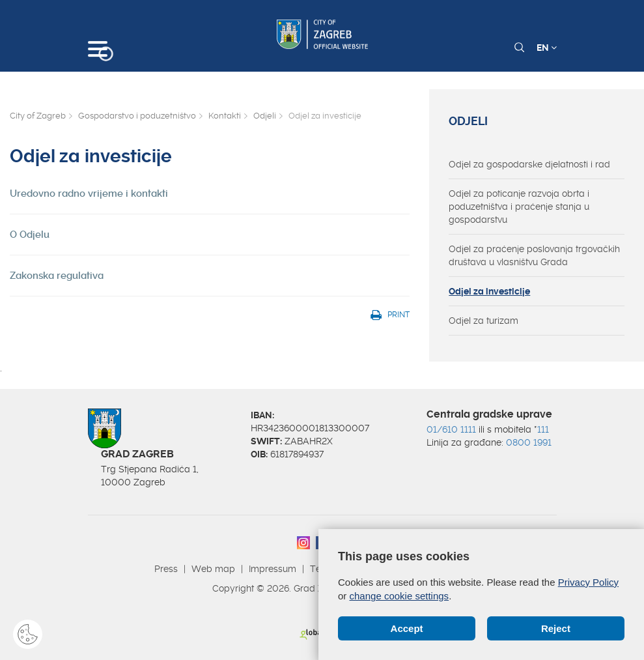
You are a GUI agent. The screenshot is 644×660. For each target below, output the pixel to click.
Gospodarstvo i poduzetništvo (137, 116)
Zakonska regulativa (57, 276)
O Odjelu (30, 235)
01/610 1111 (451, 429)
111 (543, 429)
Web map (213, 569)
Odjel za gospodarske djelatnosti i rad (529, 164)
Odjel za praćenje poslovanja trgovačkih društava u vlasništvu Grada (534, 255)
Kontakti (225, 116)
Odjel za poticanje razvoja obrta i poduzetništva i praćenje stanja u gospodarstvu (519, 207)
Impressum (273, 569)
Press (166, 569)
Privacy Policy (588, 582)
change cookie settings (399, 596)
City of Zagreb (38, 116)
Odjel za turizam (483, 321)
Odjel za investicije (489, 291)
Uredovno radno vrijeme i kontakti (89, 194)
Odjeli (265, 116)
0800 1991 (529, 442)
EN (547, 48)
